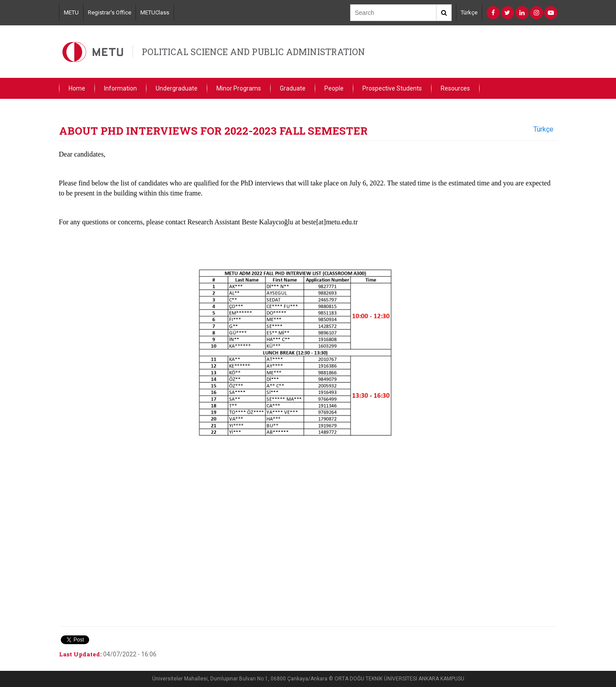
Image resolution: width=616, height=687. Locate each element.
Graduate (293, 88)
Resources (455, 88)
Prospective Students (392, 88)
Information (120, 88)
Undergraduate (177, 88)
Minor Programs (239, 88)
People (334, 88)
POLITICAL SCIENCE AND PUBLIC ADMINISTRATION (253, 52)
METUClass (155, 12)
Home (77, 88)
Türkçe (469, 12)
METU (71, 12)
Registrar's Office (110, 12)
